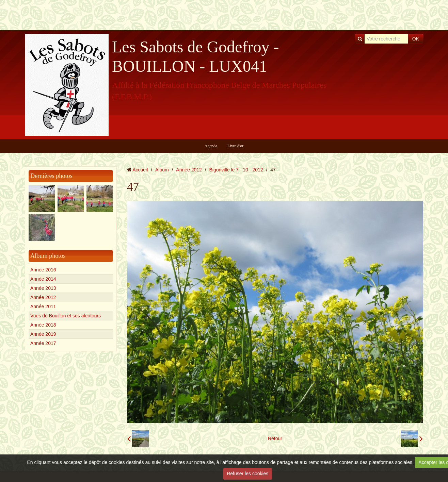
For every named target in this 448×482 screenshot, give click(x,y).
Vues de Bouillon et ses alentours (66, 316)
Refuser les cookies (247, 473)
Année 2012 (43, 297)
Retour (275, 438)
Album (162, 170)
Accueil (140, 170)
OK (416, 39)
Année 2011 (43, 306)
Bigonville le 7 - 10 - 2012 (236, 170)
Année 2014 (43, 279)
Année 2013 (43, 288)
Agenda (211, 146)
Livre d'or (235, 146)
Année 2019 (43, 334)
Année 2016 (43, 270)
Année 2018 (43, 325)
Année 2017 (43, 343)
